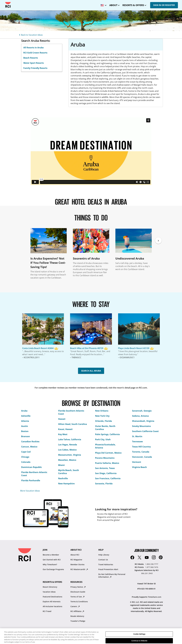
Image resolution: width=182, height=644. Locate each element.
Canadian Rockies (30, 442)
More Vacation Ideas (30, 491)
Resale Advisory (77, 616)
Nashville (63, 478)
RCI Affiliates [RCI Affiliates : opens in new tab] (77, 611)
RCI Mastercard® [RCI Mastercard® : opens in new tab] (79, 569)
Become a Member (51, 555)
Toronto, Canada (141, 452)
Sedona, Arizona (140, 416)
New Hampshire (66, 484)
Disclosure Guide (78, 592)
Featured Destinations (52, 597)
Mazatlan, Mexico (67, 460)
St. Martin (137, 436)
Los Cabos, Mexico (67, 450)
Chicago (25, 457)
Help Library (104, 555)
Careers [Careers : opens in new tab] (75, 606)
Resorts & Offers (133, 5)
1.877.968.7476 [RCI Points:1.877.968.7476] (152, 567)
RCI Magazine (76, 560)
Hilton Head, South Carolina (73, 424)
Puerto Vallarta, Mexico (107, 463)
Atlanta (25, 421)
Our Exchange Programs (53, 569)
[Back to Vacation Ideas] (30, 35)
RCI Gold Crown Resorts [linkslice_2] (35, 53)
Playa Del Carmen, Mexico (108, 453)
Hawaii (62, 419)
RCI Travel (47, 611)
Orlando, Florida (104, 421)
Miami (61, 465)
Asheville (26, 416)
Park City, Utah (103, 439)
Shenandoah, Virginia (143, 421)
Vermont (137, 462)
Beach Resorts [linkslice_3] (31, 58)
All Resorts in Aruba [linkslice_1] (33, 48)
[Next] (158, 241)
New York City (102, 416)
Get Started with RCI (52, 560)
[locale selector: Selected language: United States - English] (103, 4)
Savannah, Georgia (142, 411)
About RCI (75, 555)
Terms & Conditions (79, 602)
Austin (25, 426)
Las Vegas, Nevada (68, 445)
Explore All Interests (52, 602)
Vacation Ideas (49, 592)
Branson (26, 436)
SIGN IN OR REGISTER (164, 5)
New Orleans (102, 411)
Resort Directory (50, 587)
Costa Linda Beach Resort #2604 (38, 348)
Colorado (26, 462)
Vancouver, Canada (142, 457)
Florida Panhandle (31, 480)
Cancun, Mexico (29, 447)
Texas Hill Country (141, 447)
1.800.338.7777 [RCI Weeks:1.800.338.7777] (152, 564)
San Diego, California (106, 473)
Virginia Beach (139, 467)
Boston (25, 431)
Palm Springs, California (107, 434)
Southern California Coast (145, 431)
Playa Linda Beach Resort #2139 (134, 348)
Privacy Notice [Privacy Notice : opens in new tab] (78, 587)
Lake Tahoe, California (70, 439)
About (113, 5)
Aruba (24, 411)
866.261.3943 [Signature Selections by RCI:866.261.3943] (147, 573)
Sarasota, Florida (104, 484)
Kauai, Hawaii (65, 429)
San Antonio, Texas (105, 468)
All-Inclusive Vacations (52, 606)
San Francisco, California (108, 478)
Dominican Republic (32, 467)
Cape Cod (26, 452)
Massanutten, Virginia (70, 455)
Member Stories (77, 564)
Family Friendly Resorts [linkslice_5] (35, 68)
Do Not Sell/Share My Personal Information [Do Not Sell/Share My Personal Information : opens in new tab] (112, 576)
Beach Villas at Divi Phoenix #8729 (87, 348)
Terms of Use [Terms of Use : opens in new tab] (77, 597)
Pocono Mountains (105, 458)
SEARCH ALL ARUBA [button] (91, 371)
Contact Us (103, 560)
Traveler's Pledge (78, 621)
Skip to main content (4, 2)
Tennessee (137, 442)
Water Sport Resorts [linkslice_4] (34, 63)
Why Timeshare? (50, 564)
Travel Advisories (106, 564)
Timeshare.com (155, 597)
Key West (63, 434)
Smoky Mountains (141, 426)
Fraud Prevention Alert (108, 569)
